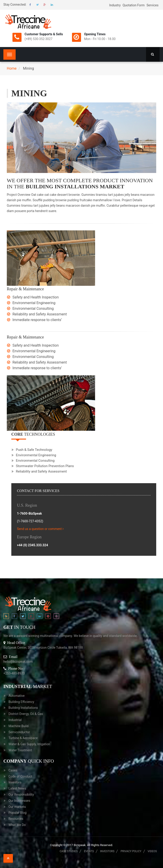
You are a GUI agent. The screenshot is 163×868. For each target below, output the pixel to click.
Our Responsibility (21, 795)
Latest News (17, 788)
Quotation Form (133, 5)
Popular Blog (17, 813)
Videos (152, 851)
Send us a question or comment (41, 529)
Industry (115, 5)
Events (89, 851)
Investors (15, 782)
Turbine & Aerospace (23, 738)
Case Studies (69, 851)
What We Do (17, 825)
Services (152, 5)
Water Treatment (20, 750)
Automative (16, 696)
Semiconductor (19, 732)
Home (12, 68)
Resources (16, 819)
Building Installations (23, 708)
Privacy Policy (131, 851)
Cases (13, 770)
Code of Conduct (20, 776)
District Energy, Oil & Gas (26, 714)
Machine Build (18, 726)
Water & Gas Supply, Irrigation (29, 744)
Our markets (17, 807)
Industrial (15, 720)
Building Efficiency (21, 702)
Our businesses (19, 801)
